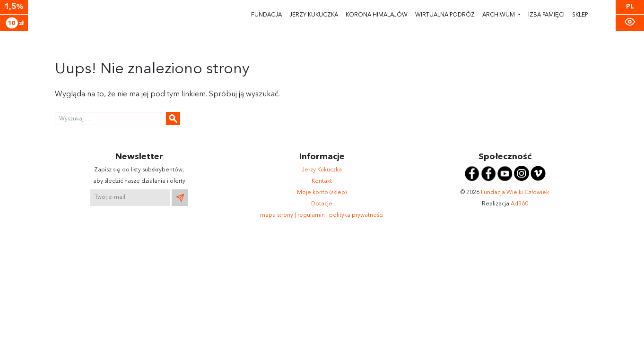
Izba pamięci (546, 15)
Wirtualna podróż (445, 15)
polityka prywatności (356, 215)
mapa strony (277, 215)
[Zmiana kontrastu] (630, 22)
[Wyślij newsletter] (180, 198)
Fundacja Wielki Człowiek (515, 193)
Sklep (580, 15)
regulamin (312, 215)
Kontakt (322, 181)
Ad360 (519, 204)
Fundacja (266, 15)
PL (630, 7)
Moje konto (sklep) (322, 193)
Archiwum (499, 15)
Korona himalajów (377, 15)
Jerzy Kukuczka (314, 15)
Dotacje (322, 204)
